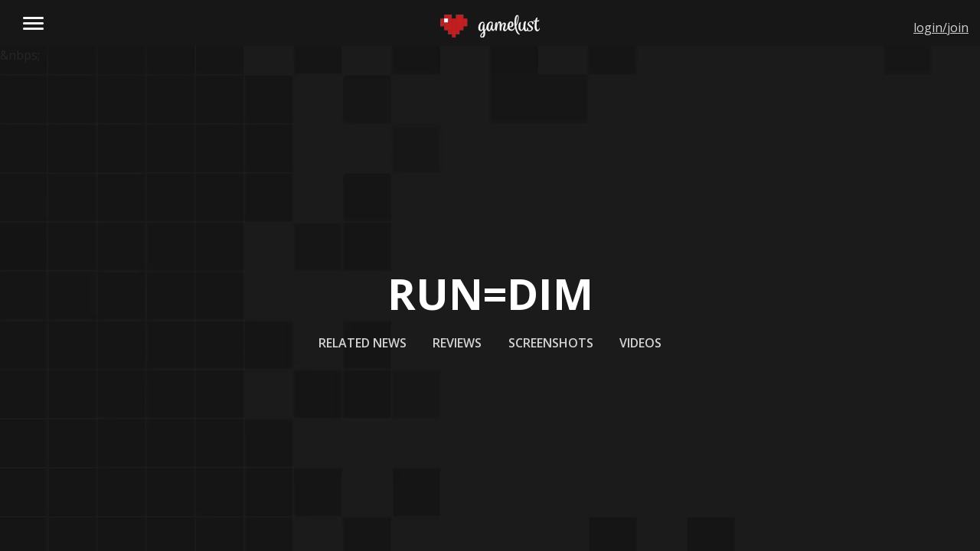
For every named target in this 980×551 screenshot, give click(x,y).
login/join (941, 28)
